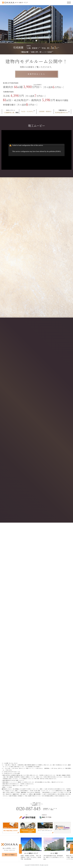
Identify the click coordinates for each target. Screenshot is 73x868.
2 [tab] (36, 41)
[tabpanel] (36, 24)
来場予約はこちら (36, 74)
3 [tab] (40, 41)
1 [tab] (33, 41)
